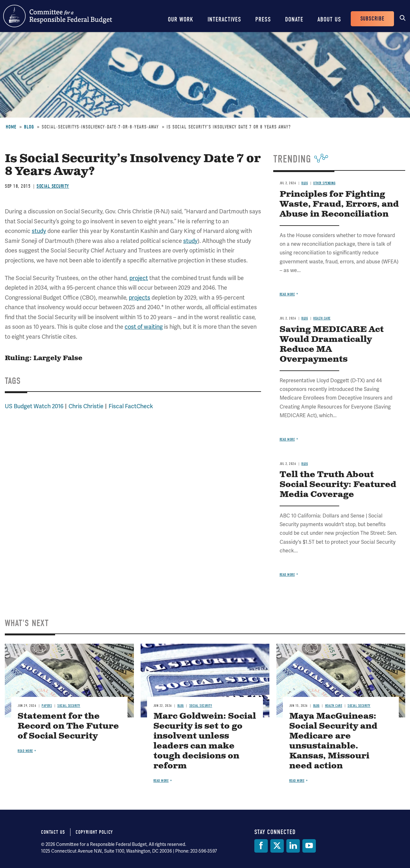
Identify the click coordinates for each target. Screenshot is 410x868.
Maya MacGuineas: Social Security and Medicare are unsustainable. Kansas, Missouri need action (333, 741)
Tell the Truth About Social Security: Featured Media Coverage (338, 485)
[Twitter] (277, 846)
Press (263, 19)
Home (11, 127)
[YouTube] (309, 846)
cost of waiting (144, 327)
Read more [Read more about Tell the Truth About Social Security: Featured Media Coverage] (287, 575)
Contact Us (53, 832)
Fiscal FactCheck (131, 406)
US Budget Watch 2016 (34, 406)
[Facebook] (261, 846)
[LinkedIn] (293, 846)
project (139, 278)
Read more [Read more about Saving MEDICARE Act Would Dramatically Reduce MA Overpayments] (287, 439)
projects (139, 298)
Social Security (53, 186)
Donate (294, 19)
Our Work (181, 19)
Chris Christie (86, 406)
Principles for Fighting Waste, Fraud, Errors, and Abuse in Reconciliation (339, 204)
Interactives (224, 19)
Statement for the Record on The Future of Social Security (68, 726)
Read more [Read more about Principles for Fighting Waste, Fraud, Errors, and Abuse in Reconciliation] (287, 294)
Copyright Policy (94, 832)
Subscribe (372, 19)
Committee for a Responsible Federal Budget (58, 16)
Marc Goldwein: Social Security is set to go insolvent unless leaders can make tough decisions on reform (205, 741)
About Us (329, 19)
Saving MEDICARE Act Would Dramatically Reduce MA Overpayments (332, 344)
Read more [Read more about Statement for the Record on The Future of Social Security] (25, 751)
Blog (29, 127)
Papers (47, 706)
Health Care (322, 318)
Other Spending (324, 183)
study (39, 231)
